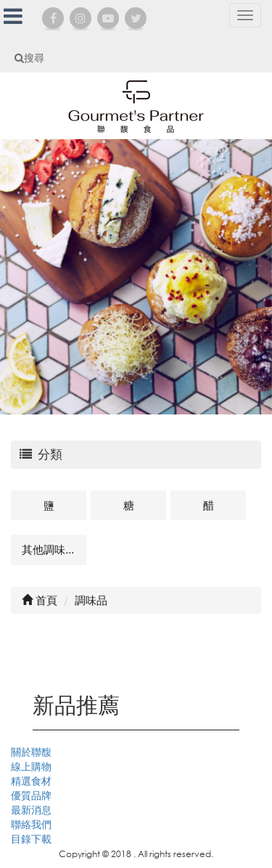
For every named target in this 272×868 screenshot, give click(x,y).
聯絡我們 (31, 824)
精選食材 (31, 781)
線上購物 (31, 766)
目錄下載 (31, 839)
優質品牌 (31, 795)
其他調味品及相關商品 (54, 549)
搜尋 (29, 58)
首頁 (40, 600)
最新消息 (31, 810)
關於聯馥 (31, 752)
